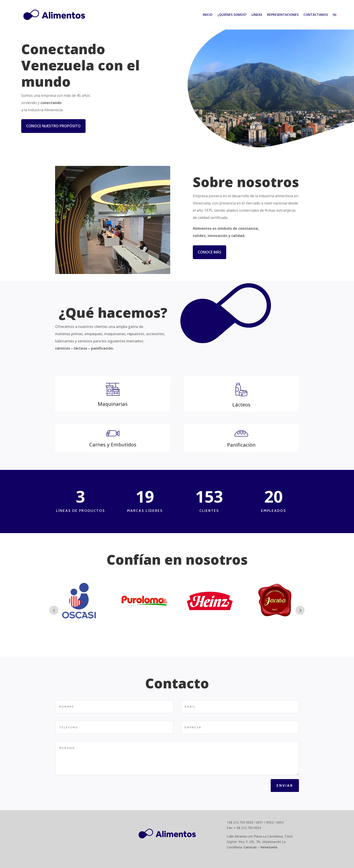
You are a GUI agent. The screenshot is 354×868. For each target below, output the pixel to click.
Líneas (257, 15)
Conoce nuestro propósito (53, 126)
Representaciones (283, 15)
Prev (54, 610)
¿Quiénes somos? (232, 15)
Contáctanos (316, 15)
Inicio (208, 15)
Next (300, 610)
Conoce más (210, 252)
